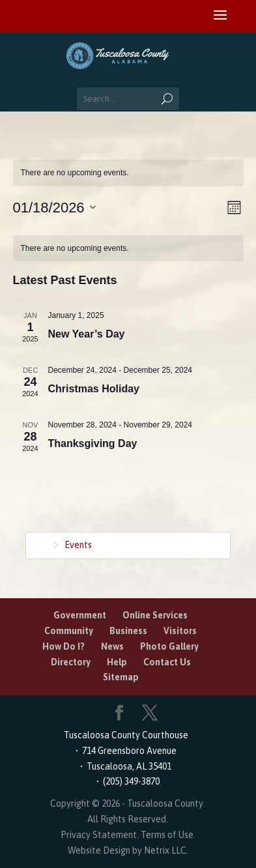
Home (37, 543)
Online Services (155, 615)
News (112, 646)
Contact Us (167, 662)
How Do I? (64, 646)
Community (69, 631)
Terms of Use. (168, 835)
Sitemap (121, 677)
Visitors (180, 631)
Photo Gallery (169, 646)
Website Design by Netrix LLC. (128, 850)
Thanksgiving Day (93, 443)
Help (117, 662)
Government (80, 615)
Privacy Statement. (100, 835)
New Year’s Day (87, 334)
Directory (71, 662)
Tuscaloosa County (165, 803)
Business (128, 631)
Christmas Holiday (94, 389)
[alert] (128, 173)
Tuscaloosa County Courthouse (128, 735)
